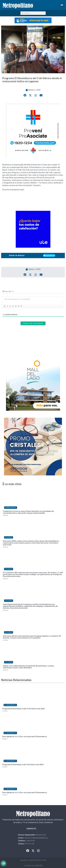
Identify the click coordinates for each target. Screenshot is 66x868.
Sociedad (9, 537)
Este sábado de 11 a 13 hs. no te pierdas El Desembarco (25, 736)
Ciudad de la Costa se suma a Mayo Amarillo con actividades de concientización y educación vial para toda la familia (28, 512)
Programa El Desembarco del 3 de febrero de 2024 (23, 764)
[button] (62, 5)
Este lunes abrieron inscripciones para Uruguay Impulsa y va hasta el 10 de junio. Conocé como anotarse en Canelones (32, 637)
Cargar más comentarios (33, 323)
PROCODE (39, 866)
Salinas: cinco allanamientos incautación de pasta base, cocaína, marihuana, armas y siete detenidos (28, 667)
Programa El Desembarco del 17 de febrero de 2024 (23, 709)
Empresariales (11, 507)
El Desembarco (10, 705)
